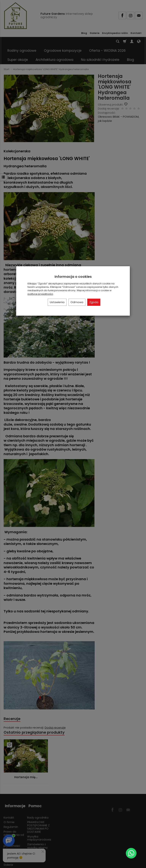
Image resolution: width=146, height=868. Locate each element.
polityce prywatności (40, 294)
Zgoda (94, 302)
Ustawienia (57, 302)
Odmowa (77, 302)
